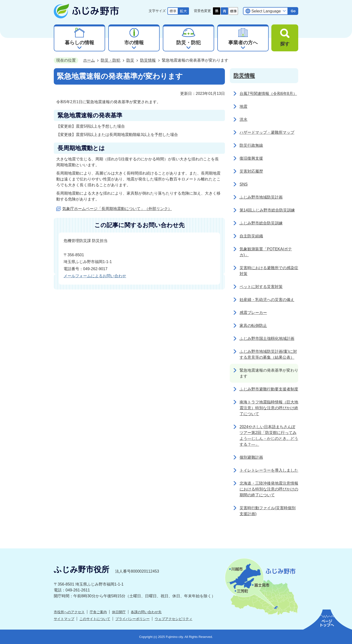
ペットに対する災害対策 (261, 287)
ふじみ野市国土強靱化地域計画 (267, 339)
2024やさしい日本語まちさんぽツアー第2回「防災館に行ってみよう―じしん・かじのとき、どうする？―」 (269, 436)
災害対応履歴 (251, 171)
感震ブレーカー (253, 313)
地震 (243, 106)
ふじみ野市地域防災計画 (261, 197)
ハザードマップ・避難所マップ (267, 132)
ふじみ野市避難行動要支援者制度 (269, 389)
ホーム (89, 60)
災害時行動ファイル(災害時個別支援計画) (268, 511)
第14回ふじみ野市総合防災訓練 (267, 210)
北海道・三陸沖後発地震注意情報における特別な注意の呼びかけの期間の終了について (269, 489)
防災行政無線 (251, 145)
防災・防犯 (110, 60)
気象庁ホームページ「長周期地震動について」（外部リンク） (117, 209)
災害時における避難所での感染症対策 (269, 271)
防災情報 (148, 60)
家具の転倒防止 (253, 326)
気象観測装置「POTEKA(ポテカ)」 (266, 252)
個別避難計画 (251, 457)
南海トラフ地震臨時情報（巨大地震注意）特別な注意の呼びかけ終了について (269, 408)
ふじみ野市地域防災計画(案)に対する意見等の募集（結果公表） (268, 354)
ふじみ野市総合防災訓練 (261, 223)
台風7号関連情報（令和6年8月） (268, 94)
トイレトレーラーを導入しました (269, 470)
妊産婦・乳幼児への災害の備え (267, 300)
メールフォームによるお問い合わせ (95, 276)
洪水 (243, 119)
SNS (244, 184)
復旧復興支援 (251, 158)
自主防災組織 (251, 236)
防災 (130, 60)
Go (293, 11)
